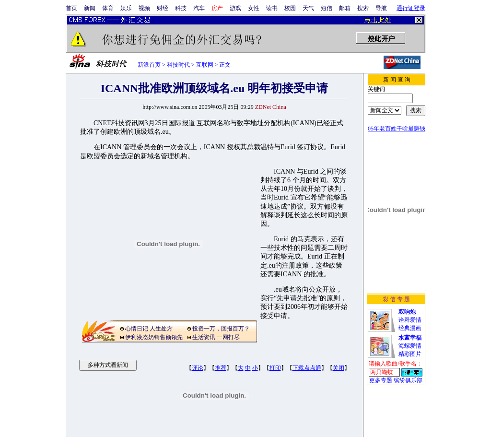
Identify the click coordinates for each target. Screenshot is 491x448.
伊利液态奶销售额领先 (154, 337)
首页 (71, 8)
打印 (275, 368)
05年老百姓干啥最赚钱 (397, 129)
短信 (327, 8)
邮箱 (345, 8)
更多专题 (381, 380)
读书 (272, 8)
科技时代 (178, 65)
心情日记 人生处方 (149, 329)
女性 (254, 8)
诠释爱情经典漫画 (410, 320)
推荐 (221, 368)
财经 (163, 8)
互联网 (205, 65)
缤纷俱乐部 (408, 380)
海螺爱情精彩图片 (410, 346)
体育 (108, 8)
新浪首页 (149, 65)
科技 (181, 8)
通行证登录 (411, 8)
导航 (381, 8)
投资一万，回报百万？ (221, 329)
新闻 (90, 8)
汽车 (199, 8)
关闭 (339, 368)
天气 (308, 8)
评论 (198, 368)
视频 (144, 8)
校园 (290, 8)
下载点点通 (307, 368)
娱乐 (126, 8)
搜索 (363, 8)
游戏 (235, 8)
